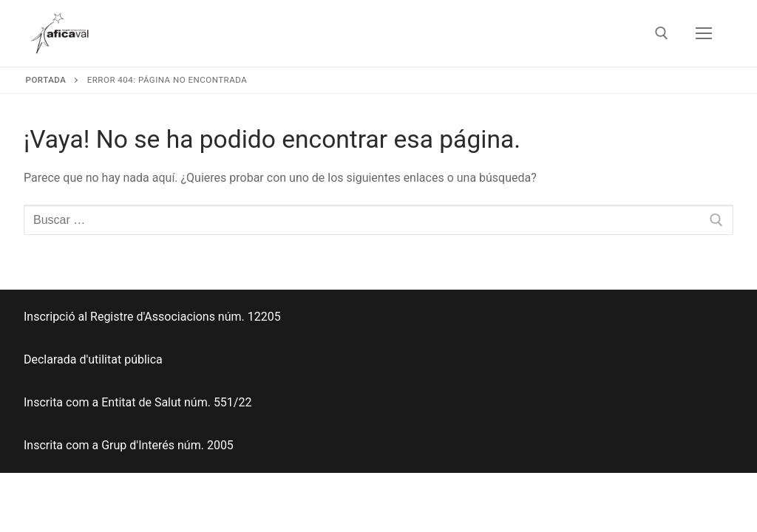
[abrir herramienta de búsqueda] (662, 33)
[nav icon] (704, 33)
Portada (46, 80)
